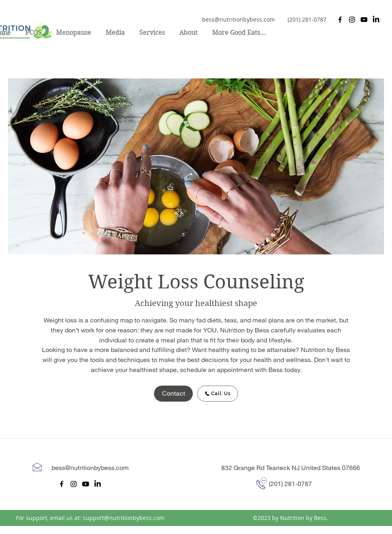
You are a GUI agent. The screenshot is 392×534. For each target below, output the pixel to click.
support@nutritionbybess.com (124, 518)
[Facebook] (340, 20)
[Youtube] (364, 20)
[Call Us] (218, 394)
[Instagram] (352, 20)
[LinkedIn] (376, 20)
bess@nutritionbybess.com (238, 19)
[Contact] (173, 394)
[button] (152, 29)
